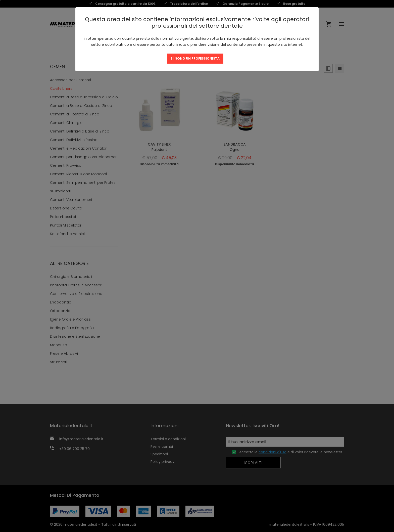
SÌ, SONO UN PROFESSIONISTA (195, 58)
